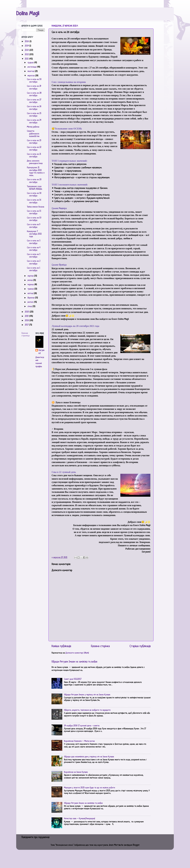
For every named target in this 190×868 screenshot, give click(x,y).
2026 (27, 42)
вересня (31, 76)
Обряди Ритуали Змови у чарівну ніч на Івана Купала (87, 695)
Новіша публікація (61, 646)
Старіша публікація (140, 646)
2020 (27, 312)
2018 (27, 321)
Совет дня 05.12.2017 (73, 679)
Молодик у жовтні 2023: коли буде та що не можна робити (89, 788)
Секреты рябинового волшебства (33, 134)
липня (30, 280)
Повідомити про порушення (35, 837)
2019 (27, 316)
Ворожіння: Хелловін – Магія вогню (79, 741)
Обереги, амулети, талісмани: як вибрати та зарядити (87, 710)
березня (31, 298)
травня (31, 289)
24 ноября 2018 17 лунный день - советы (82, 726)
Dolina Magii (28, 14)
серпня (31, 276)
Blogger (136, 845)
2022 (27, 55)
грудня (31, 63)
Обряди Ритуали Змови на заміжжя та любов (74, 662)
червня (31, 285)
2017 (27, 325)
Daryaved (41, 352)
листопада (32, 67)
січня (30, 307)
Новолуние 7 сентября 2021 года (34, 234)
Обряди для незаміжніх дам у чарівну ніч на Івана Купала (89, 757)
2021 (27, 59)
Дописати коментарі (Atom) (77, 653)
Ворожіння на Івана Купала (76, 772)
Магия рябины (33, 127)
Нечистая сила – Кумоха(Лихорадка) (79, 819)
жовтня (31, 71)
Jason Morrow (115, 845)
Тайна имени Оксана (35, 207)
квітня (31, 294)
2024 (27, 46)
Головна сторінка (100, 646)
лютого (31, 302)
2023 (27, 50)
